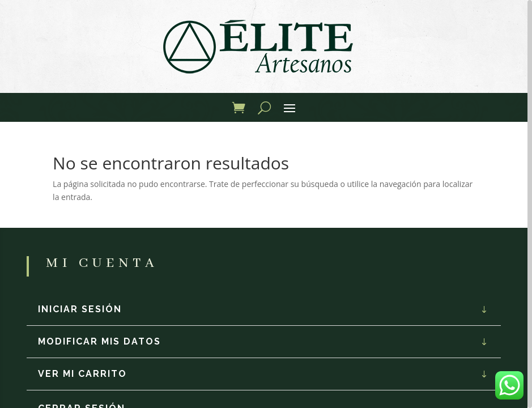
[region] (266, 204)
